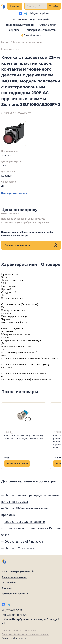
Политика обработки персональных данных (26, 634)
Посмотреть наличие (31, 245)
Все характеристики (14, 193)
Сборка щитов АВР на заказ (24, 542)
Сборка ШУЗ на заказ (19, 548)
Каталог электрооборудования (28, 42)
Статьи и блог (48, 25)
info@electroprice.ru (40, 13)
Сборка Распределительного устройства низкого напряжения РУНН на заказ (31, 528)
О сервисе (13, 30)
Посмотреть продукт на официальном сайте (26, 380)
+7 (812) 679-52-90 (12, 610)
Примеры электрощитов (40, 30)
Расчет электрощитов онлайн (31, 20)
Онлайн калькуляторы (20, 25)
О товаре (51, 264)
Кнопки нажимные (10, 49)
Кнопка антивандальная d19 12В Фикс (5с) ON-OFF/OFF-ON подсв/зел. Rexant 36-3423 (23, 437)
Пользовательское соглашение (19, 631)
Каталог (15, 6)
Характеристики (19, 264)
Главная (5, 42)
